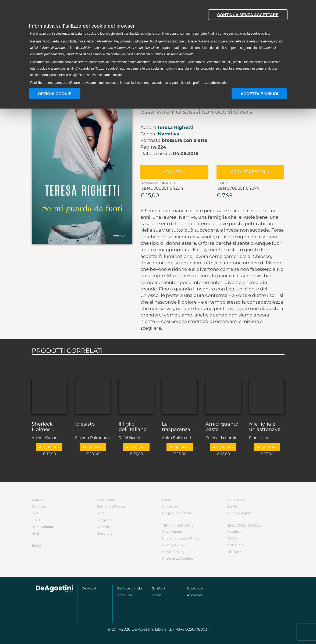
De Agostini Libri (130, 588)
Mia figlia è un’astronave (265, 427)
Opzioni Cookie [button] (55, 94)
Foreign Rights (239, 513)
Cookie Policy (173, 552)
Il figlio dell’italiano (133, 427)
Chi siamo (170, 506)
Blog (36, 546)
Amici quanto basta (222, 427)
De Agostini (41, 506)
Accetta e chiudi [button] (259, 94)
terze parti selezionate (102, 41)
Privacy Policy (174, 545)
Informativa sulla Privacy (182, 538)
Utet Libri (124, 595)
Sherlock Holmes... (43, 427)
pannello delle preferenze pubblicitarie (200, 83)
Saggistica (105, 520)
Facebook (235, 532)
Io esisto (85, 424)
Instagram (236, 545)
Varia (101, 513)
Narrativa (168, 134)
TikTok (232, 538)
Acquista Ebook (250, 172)
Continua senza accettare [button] (248, 15)
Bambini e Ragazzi (112, 506)
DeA (35, 513)
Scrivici (233, 506)
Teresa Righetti (175, 127)
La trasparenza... (178, 427)
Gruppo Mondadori (178, 513)
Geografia (104, 533)
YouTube (234, 552)
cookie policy (260, 34)
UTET (36, 520)
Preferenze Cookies (178, 558)
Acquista (174, 172)
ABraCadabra (42, 527)
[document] (158, 46)
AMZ (35, 533)
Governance (172, 532)
